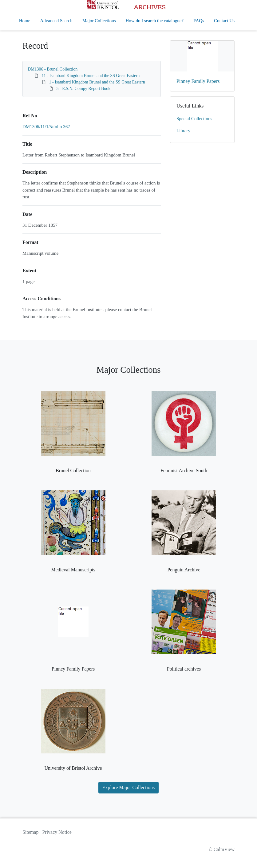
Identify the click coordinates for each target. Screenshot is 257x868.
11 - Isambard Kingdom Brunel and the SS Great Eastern (91, 76)
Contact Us (224, 21)
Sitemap (30, 832)
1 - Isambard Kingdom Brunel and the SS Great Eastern (97, 82)
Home (25, 21)
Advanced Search (56, 21)
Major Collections (99, 21)
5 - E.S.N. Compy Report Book (84, 89)
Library (183, 131)
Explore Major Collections (129, 787)
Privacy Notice (57, 832)
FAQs (199, 21)
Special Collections (194, 119)
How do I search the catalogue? (155, 21)
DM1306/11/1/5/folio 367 (46, 127)
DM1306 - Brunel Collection (53, 69)
